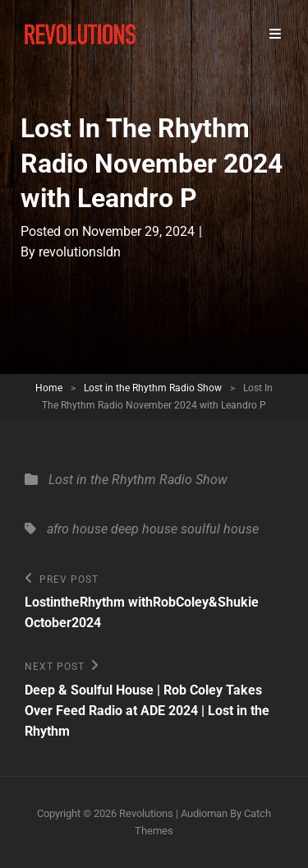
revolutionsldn (80, 252)
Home (49, 388)
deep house (144, 529)
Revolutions (146, 813)
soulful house (220, 529)
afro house (77, 529)
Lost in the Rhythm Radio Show (153, 388)
